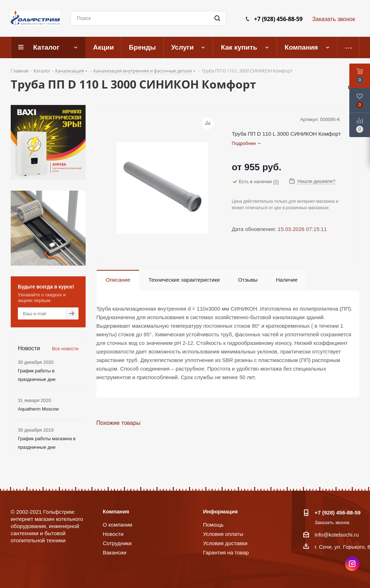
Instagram (352, 564)
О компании (118, 525)
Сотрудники (117, 543)
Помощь (213, 525)
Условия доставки (225, 543)
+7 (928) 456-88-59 (278, 19)
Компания (116, 511)
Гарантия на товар (226, 552)
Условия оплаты (223, 534)
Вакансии (115, 552)
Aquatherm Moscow (38, 409)
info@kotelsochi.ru (337, 535)
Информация (220, 511)
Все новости (65, 349)
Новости (113, 534)
